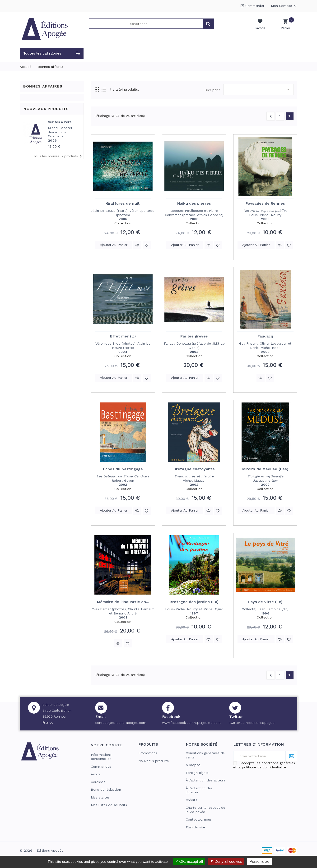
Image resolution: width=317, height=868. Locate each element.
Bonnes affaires (43, 86)
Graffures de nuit (123, 203)
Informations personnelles (101, 757)
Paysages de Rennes (265, 203)
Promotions (148, 753)
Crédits (191, 800)
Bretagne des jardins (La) (194, 602)
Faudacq (265, 336)
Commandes (101, 766)
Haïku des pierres (194, 203)
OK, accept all (189, 861)
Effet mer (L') (123, 336)
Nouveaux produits (154, 761)
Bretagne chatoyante (194, 469)
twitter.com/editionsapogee (252, 723)
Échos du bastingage (123, 469)
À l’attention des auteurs (206, 780)
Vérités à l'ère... (61, 122)
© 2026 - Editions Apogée (42, 850)
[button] (52, 53)
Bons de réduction (106, 790)
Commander (255, 6)
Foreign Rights (197, 773)
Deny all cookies (226, 861)
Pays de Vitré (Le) (265, 602)
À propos (193, 765)
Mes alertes (100, 797)
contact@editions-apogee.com (121, 723)
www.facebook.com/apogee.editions (192, 723)
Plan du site (195, 827)
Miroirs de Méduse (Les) (265, 469)
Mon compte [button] (284, 6)
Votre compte (107, 745)
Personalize (260, 861)
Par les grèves (194, 336)
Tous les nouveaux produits (58, 156)
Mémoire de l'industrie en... (123, 602)
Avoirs (96, 774)
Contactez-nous (199, 819)
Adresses (98, 782)
